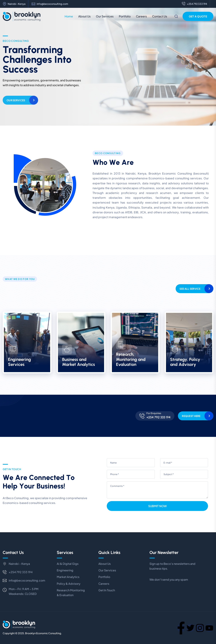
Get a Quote (198, 16)
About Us (84, 16)
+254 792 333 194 (194, 4)
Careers (141, 16)
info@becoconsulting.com (52, 4)
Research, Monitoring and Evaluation (131, 359)
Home (69, 16)
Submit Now (157, 506)
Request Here (191, 416)
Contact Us (160, 16)
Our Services (105, 16)
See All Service (190, 289)
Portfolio (125, 16)
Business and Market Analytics (78, 362)
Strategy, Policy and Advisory (185, 362)
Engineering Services (19, 362)
